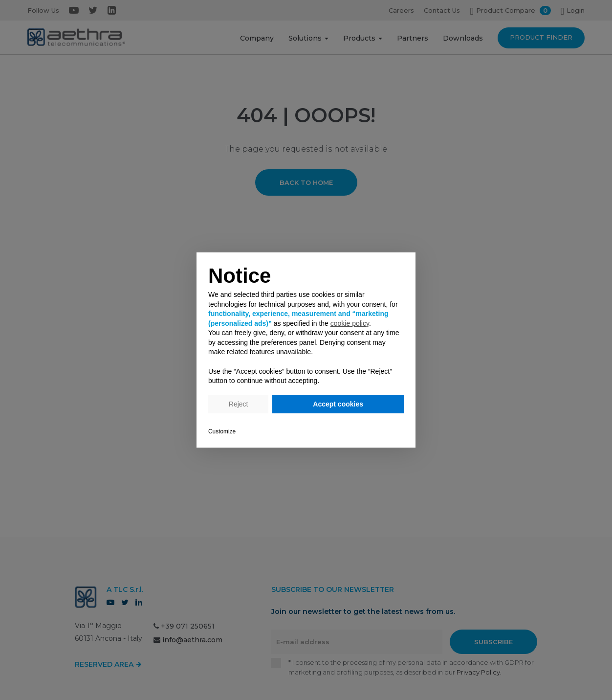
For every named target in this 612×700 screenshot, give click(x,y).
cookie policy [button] (350, 323)
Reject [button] (239, 404)
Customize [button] (222, 431)
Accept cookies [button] (338, 404)
